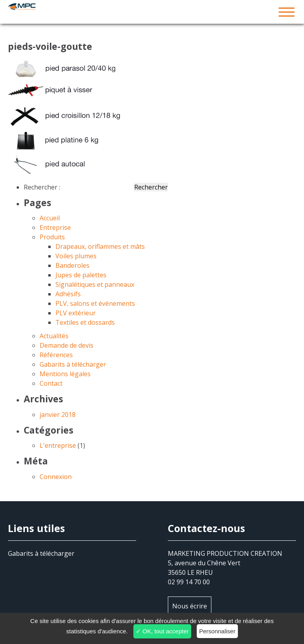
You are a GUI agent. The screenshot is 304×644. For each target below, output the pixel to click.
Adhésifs (68, 294)
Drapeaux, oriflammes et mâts (100, 246)
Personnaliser (217, 631)
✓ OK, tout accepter (162, 631)
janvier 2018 (58, 415)
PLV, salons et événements (95, 303)
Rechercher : (42, 187)
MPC (152, 12)
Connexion (56, 477)
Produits (52, 237)
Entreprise (55, 227)
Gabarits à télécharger (73, 364)
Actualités (54, 336)
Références (56, 355)
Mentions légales (65, 374)
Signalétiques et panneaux (95, 284)
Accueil (50, 218)
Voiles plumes (76, 256)
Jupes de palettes (81, 275)
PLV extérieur (76, 313)
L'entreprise (58, 445)
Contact (51, 383)
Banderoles (72, 265)
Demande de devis (66, 345)
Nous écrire (190, 606)
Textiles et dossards (85, 322)
